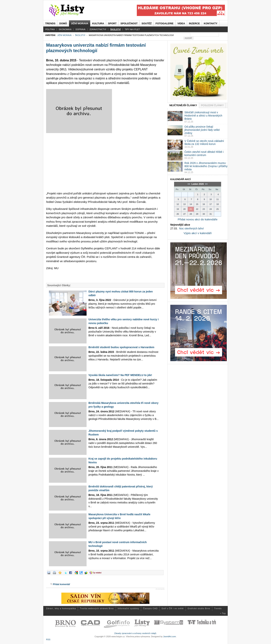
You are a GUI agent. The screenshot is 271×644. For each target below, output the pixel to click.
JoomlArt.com (169, 636)
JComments (160, 589)
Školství (80, 35)
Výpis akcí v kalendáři (198, 233)
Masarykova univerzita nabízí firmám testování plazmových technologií (96, 48)
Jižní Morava (64, 35)
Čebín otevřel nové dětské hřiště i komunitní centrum (204, 153)
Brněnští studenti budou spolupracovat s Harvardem (121, 347)
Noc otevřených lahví (191, 228)
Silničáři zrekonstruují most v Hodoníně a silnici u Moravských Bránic (203, 116)
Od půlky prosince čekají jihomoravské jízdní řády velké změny (202, 130)
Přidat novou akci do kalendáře (198, 219)
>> (206, 184)
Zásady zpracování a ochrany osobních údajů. (135, 633)
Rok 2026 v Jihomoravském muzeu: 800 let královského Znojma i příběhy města (206, 166)
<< (189, 184)
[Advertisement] (105, 162)
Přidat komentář (61, 584)
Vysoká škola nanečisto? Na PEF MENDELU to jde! (120, 375)
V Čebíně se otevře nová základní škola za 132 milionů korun (204, 143)
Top (224, 613)
